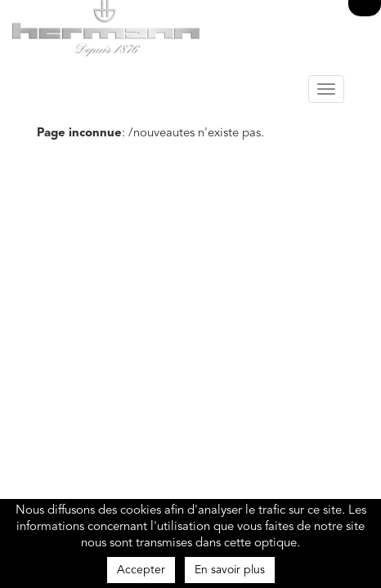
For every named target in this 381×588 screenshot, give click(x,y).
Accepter (141, 570)
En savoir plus (230, 570)
